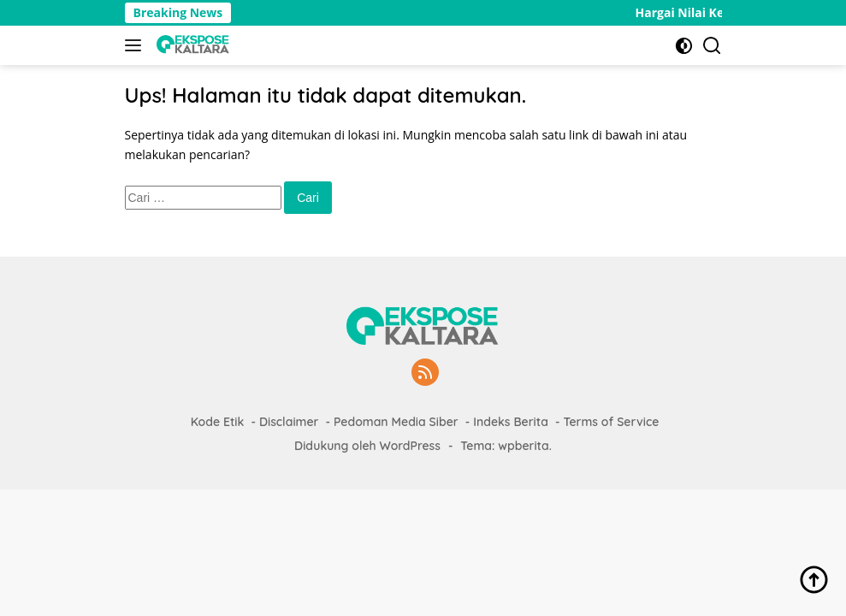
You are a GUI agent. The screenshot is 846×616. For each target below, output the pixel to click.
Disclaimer (289, 422)
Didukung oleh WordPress (367, 446)
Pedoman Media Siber (396, 422)
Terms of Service (611, 422)
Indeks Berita (511, 422)
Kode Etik (218, 422)
